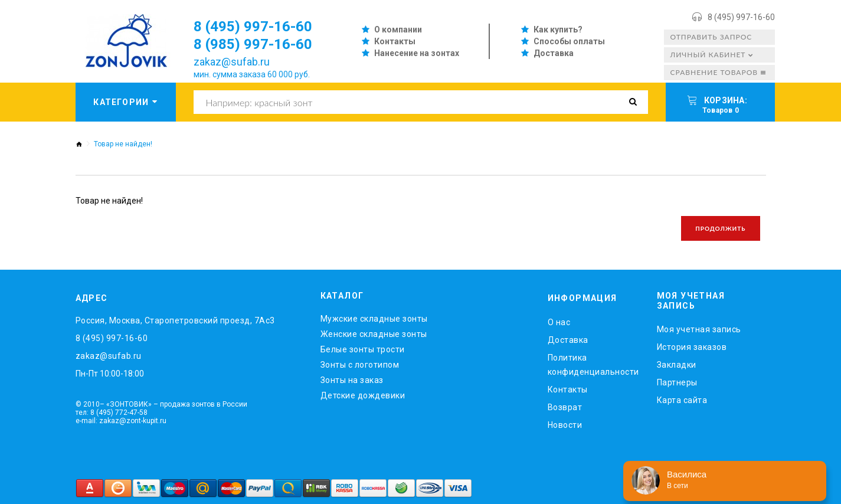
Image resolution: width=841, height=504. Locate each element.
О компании (398, 30)
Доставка (554, 53)
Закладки (677, 365)
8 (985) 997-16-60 (253, 44)
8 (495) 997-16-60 (741, 17)
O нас (559, 322)
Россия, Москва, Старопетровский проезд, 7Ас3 (175, 320)
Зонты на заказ (352, 380)
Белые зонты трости (363, 349)
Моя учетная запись (699, 329)
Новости (565, 425)
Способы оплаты (569, 41)
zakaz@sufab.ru (232, 62)
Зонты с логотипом (360, 365)
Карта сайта (682, 400)
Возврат (565, 407)
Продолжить (720, 228)
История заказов (692, 347)
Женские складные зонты (374, 334)
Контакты (395, 41)
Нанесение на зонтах (417, 53)
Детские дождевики (363, 395)
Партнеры (677, 382)
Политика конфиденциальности (593, 365)
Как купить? (558, 30)
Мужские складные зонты (374, 319)
